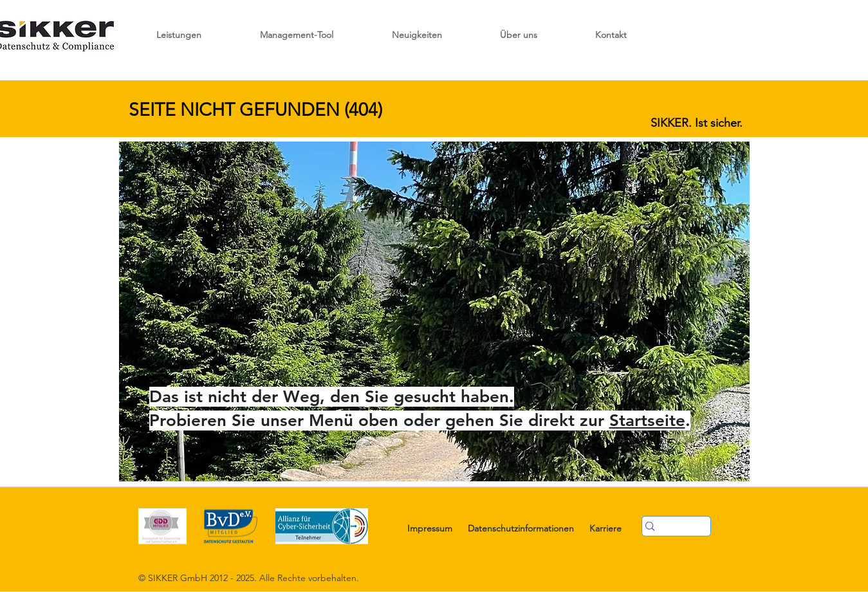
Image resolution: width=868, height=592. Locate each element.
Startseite (647, 421)
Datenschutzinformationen (521, 528)
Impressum (430, 528)
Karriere (605, 528)
